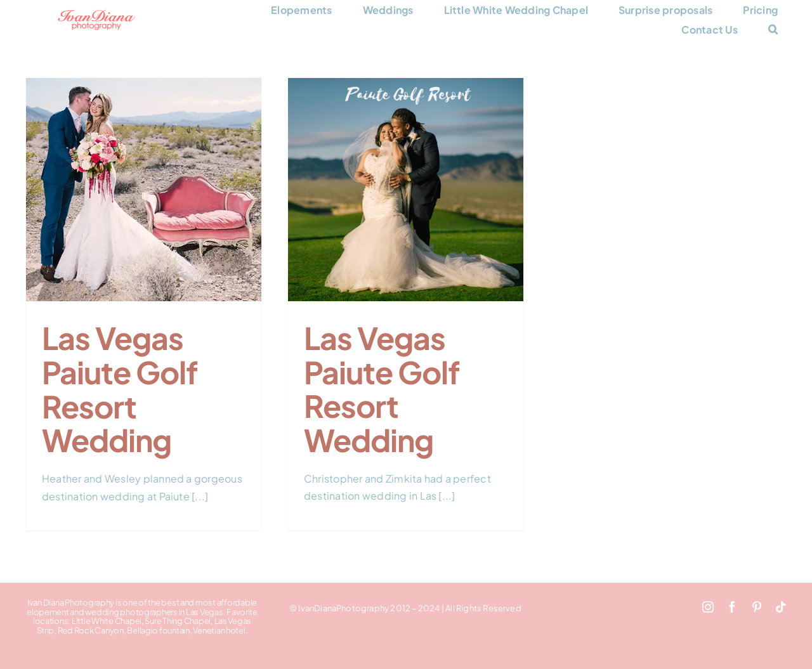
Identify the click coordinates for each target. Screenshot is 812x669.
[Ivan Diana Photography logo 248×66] (96, 14)
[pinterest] (757, 607)
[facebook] (732, 607)
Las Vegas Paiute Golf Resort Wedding (120, 389)
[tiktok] (781, 607)
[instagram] (708, 607)
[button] (773, 29)
